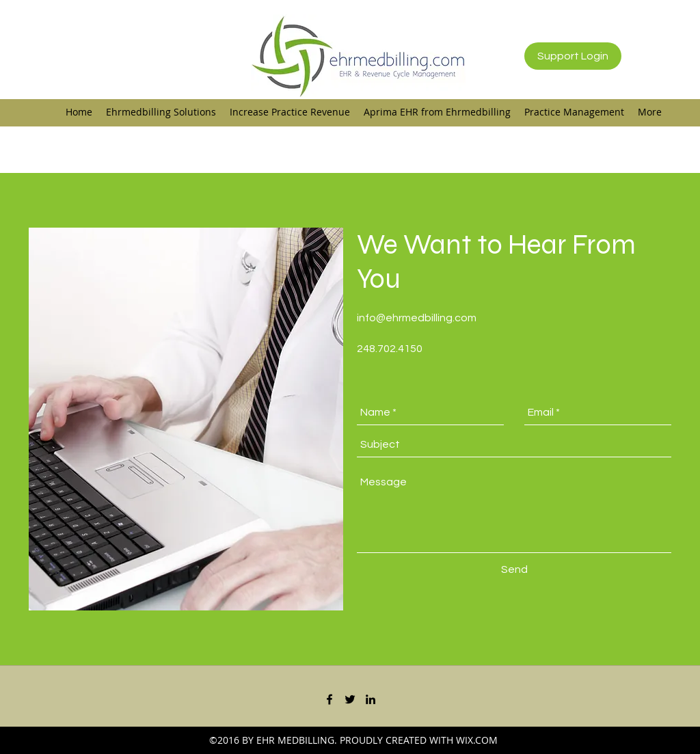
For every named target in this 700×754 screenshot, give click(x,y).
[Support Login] (573, 56)
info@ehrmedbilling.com (417, 318)
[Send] (514, 570)
